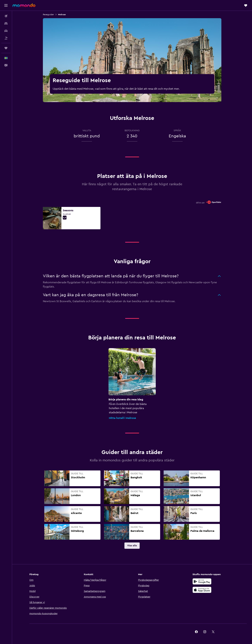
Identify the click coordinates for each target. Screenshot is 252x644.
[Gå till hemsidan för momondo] (24, 5)
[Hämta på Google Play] (202, 581)
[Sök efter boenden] (6, 23)
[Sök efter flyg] (6, 16)
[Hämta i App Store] (202, 590)
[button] (6, 5)
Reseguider (48, 15)
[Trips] (6, 48)
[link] (132, 546)
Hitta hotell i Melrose (122, 418)
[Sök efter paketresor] (6, 38)
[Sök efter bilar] (6, 31)
